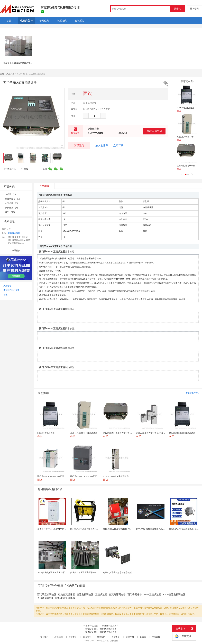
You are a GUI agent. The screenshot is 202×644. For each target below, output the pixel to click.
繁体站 (143, 637)
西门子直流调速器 (47, 595)
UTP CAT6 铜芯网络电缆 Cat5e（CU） (153, 529)
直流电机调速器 (85, 595)
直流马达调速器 (117, 595)
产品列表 (10, 74)
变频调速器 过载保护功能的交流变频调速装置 (24, 63)
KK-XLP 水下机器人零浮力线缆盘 (85, 529)
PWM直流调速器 (152, 595)
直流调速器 (101, 595)
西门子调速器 (135, 595)
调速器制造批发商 (110, 626)
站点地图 (87, 637)
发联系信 (79, 145)
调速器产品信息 (91, 626)
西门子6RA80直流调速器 (105, 629)
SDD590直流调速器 (185, 108)
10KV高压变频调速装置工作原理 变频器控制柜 (58, 573)
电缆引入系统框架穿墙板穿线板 (117, 573)
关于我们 (44, 637)
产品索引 (7, 286)
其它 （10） (11, 212)
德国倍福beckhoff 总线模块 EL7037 (119, 529)
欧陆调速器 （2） (13, 199)
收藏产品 (10, 169)
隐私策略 (101, 637)
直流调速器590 (45, 598)
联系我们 (59, 637)
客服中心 (73, 637)
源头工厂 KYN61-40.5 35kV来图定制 (54, 529)
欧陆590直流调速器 (65, 598)
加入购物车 (102, 146)
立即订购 (118, 146)
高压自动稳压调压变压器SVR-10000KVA (88, 573)
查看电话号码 (154, 131)
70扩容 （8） (11, 194)
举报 (24, 169)
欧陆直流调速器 (67, 595)
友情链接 (156, 637)
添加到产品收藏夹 (12, 290)
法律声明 (130, 637)
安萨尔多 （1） (12, 208)
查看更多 (16, 251)
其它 (19, 74)
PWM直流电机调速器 (174, 595)
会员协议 (115, 637)
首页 (2, 74)
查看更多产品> (192, 393)
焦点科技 (105, 641)
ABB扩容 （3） (12, 203)
